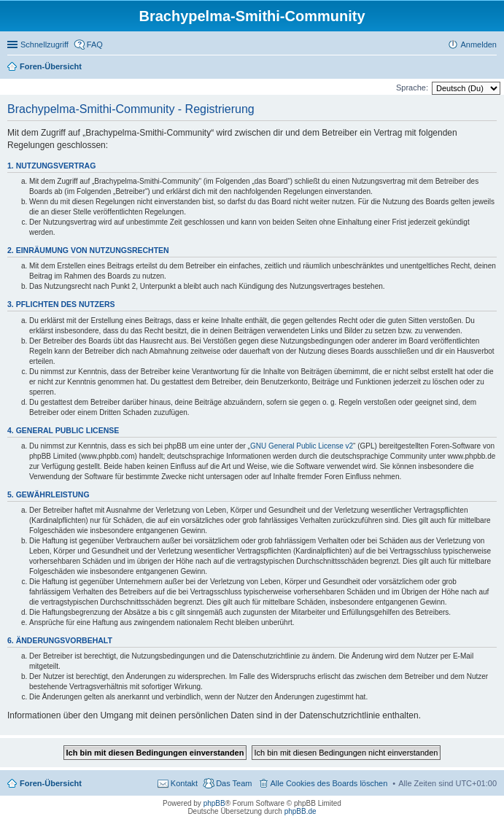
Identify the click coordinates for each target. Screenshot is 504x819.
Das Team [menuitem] (234, 783)
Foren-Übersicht (51, 783)
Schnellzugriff (44, 44)
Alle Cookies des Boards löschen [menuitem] (329, 783)
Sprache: (412, 88)
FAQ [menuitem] (95, 44)
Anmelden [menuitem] (478, 44)
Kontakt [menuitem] (184, 783)
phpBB (214, 803)
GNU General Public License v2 (302, 446)
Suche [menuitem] (492, 68)
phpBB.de (301, 811)
